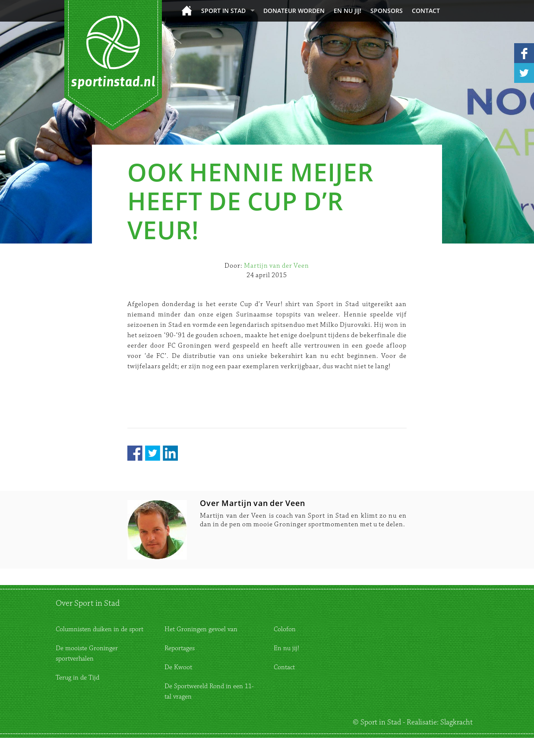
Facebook (135, 453)
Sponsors (387, 11)
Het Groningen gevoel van (201, 629)
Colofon (285, 629)
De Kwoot (178, 667)
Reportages (180, 648)
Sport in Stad (223, 11)
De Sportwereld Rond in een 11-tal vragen (209, 691)
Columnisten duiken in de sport (100, 629)
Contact (426, 11)
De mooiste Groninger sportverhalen (87, 653)
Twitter (153, 453)
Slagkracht (457, 722)
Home (187, 11)
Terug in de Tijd (77, 678)
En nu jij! (348, 11)
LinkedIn (170, 453)
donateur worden (294, 11)
